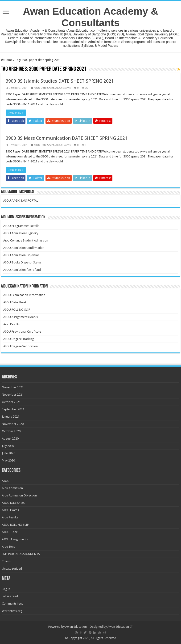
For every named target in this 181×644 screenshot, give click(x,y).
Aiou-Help (9, 547)
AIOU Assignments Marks (21, 317)
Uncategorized (12, 569)
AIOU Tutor (10, 532)
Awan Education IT (120, 627)
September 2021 (13, 409)
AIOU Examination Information (24, 295)
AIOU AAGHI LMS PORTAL (21, 201)
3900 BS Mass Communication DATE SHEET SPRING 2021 (67, 138)
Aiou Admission (12, 488)
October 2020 (11, 431)
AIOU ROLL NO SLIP (17, 310)
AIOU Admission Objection (21, 255)
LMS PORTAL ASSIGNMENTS (21, 554)
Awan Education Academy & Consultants (90, 17)
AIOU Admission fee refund (22, 270)
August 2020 (10, 439)
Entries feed (10, 596)
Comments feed (13, 604)
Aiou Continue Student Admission (26, 240)
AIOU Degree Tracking (19, 339)
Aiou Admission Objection (19, 495)
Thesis (6, 561)
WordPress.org (12, 611)
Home (7, 60)
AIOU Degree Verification (21, 346)
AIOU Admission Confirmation (24, 248)
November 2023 (13, 387)
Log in (6, 589)
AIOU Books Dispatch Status (22, 262)
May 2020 (8, 460)
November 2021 (13, 395)
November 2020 (13, 424)
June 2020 (8, 453)
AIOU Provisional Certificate (22, 332)
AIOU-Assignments (15, 539)
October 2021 (11, 402)
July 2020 (8, 446)
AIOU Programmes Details (21, 226)
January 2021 (11, 417)
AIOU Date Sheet (44, 88)
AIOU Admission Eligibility (21, 233)
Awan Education (76, 627)
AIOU (6, 481)
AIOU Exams (63, 88)
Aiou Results (11, 324)
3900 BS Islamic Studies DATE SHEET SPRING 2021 (60, 81)
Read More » (16, 113)
